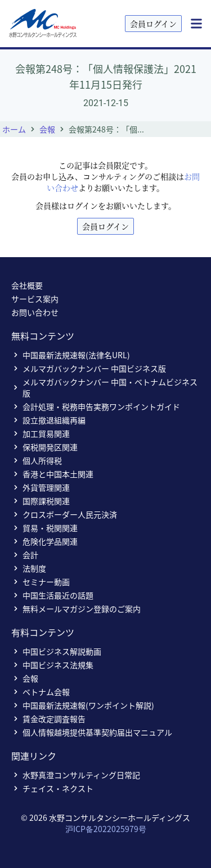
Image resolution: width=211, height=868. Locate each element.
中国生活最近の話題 (52, 595)
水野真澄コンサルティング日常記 (76, 775)
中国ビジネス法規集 (52, 665)
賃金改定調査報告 (48, 719)
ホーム (14, 129)
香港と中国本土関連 (52, 474)
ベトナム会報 (41, 692)
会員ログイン (153, 24)
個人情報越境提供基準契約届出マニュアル (92, 732)
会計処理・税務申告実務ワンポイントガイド (96, 406)
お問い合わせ (35, 312)
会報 (47, 129)
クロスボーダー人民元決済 (64, 514)
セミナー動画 (41, 582)
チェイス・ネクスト (52, 788)
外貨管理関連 (41, 487)
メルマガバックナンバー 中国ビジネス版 (89, 368)
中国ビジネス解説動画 (56, 651)
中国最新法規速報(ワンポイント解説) (83, 705)
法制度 (29, 568)
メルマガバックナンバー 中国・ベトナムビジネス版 (104, 387)
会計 (25, 555)
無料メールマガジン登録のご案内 (76, 609)
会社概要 (27, 285)
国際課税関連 (41, 501)
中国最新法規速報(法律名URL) (71, 355)
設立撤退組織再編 (48, 420)
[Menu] (196, 24)
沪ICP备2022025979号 (106, 829)
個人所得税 (37, 460)
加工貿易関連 (41, 433)
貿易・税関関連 (44, 528)
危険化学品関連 (44, 541)
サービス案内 (35, 299)
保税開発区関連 (44, 447)
